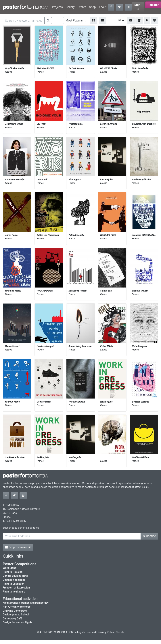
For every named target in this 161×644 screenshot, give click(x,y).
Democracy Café (12, 619)
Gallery (70, 7)
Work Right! (10, 568)
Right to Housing (13, 572)
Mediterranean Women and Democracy (26, 603)
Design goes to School (16, 615)
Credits (120, 632)
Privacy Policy (106, 632)
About (102, 7)
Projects (57, 7)
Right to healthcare (14, 592)
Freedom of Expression (16, 588)
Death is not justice (14, 580)
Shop (92, 7)
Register (153, 5)
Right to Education (14, 584)
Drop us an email (18, 547)
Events (82, 7)
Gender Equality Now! (15, 576)
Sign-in (138, 7)
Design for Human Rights (18, 622)
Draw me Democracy (15, 611)
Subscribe (149, 536)
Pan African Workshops (17, 607)
